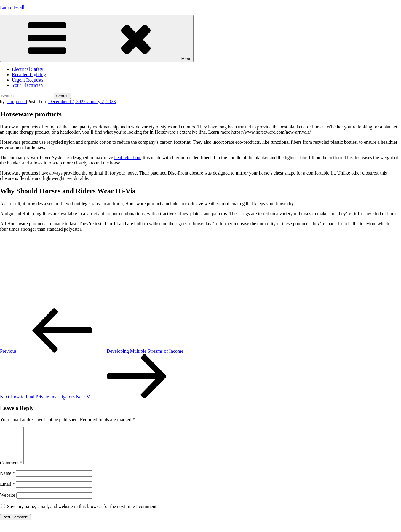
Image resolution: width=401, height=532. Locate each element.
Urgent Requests (28, 80)
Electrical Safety (28, 69)
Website (8, 502)
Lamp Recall (12, 7)
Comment (11, 470)
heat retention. (128, 158)
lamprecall (17, 102)
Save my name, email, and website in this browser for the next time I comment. (82, 513)
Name (7, 480)
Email (7, 491)
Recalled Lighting (29, 75)
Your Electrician (27, 85)
